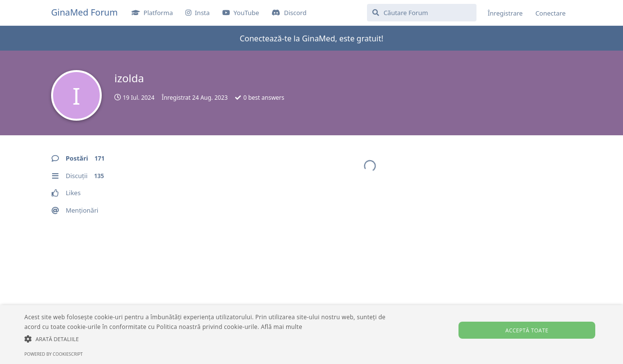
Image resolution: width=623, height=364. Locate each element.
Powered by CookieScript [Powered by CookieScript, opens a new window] (54, 354)
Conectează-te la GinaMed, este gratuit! (311, 38)
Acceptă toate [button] (527, 330)
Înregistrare (505, 13)
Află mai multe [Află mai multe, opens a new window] (282, 327)
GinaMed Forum (84, 12)
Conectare (550, 13)
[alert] (311, 335)
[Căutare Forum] (422, 13)
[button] (211, 339)
